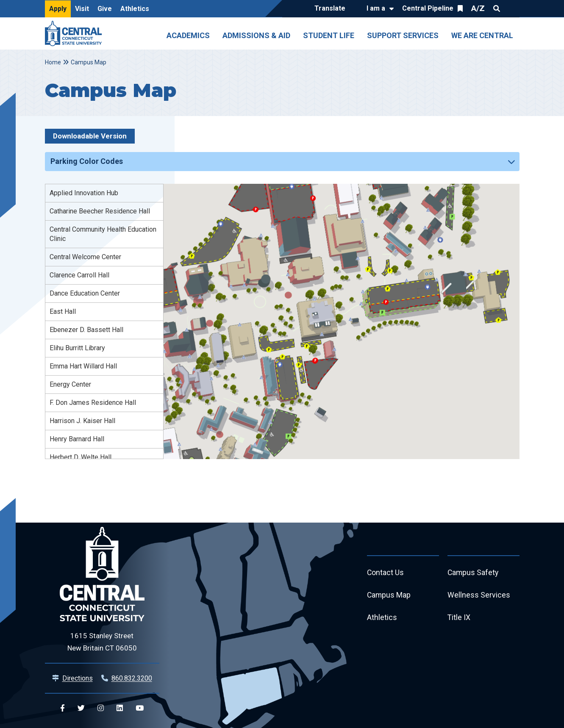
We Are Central (482, 35)
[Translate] (332, 9)
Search (497, 8)
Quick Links (512, 8)
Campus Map (389, 596)
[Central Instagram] (101, 708)
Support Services (403, 35)
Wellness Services (479, 596)
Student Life (329, 35)
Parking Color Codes (87, 161)
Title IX (459, 619)
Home (53, 62)
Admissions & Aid (256, 35)
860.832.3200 (132, 678)
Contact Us (386, 573)
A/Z (478, 8)
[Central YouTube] (140, 708)
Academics (188, 35)
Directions (78, 678)
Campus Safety (474, 573)
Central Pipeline (428, 8)
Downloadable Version (90, 136)
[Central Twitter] (81, 708)
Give (105, 9)
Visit (82, 9)
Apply (58, 9)
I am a (376, 8)
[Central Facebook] (63, 708)
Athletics (135, 9)
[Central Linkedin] (120, 708)
